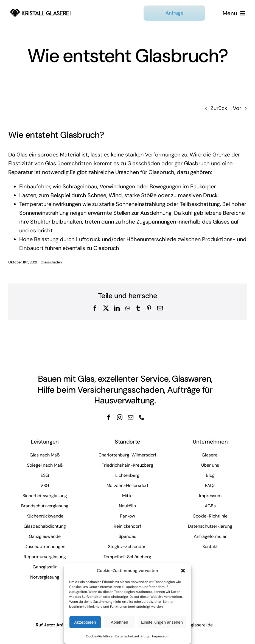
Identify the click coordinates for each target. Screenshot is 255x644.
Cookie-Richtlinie (99, 636)
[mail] (131, 417)
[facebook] (109, 417)
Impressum (161, 636)
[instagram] (120, 417)
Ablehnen (120, 622)
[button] (183, 571)
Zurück (219, 108)
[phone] (142, 417)
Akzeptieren (85, 622)
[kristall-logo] (40, 9)
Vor (237, 108)
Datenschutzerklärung (132, 636)
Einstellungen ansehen (162, 622)
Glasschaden (51, 262)
